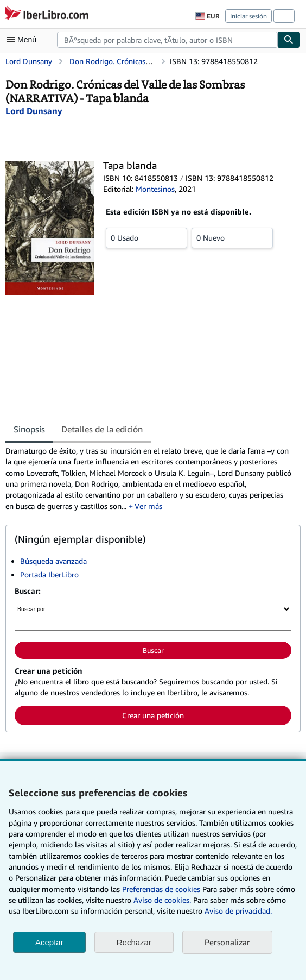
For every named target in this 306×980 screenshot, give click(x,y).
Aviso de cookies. (162, 900)
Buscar (153, 650)
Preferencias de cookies (161, 889)
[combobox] (167, 40)
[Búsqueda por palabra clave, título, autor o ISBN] (153, 625)
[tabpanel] (149, 479)
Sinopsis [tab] (29, 429)
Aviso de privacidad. (238, 911)
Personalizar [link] (227, 942)
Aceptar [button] (49, 942)
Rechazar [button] (134, 942)
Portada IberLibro (49, 574)
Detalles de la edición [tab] (102, 429)
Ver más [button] (148, 506)
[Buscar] (289, 40)
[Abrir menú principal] (24, 40)
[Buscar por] (153, 609)
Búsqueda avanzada (53, 561)
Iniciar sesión (248, 16)
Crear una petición (153, 715)
